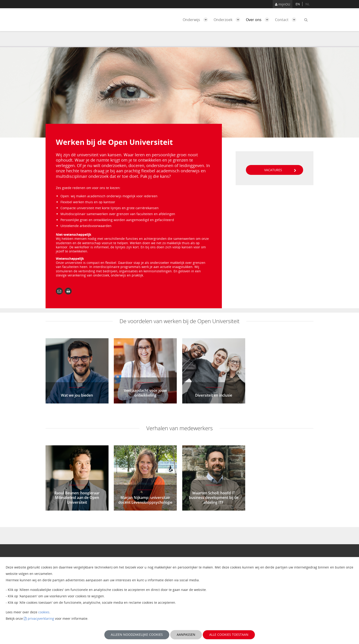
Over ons (259, 20)
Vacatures (280, 170)
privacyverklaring (41, 618)
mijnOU (283, 4)
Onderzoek (228, 20)
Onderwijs (196, 20)
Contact (287, 20)
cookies (44, 612)
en (298, 4)
